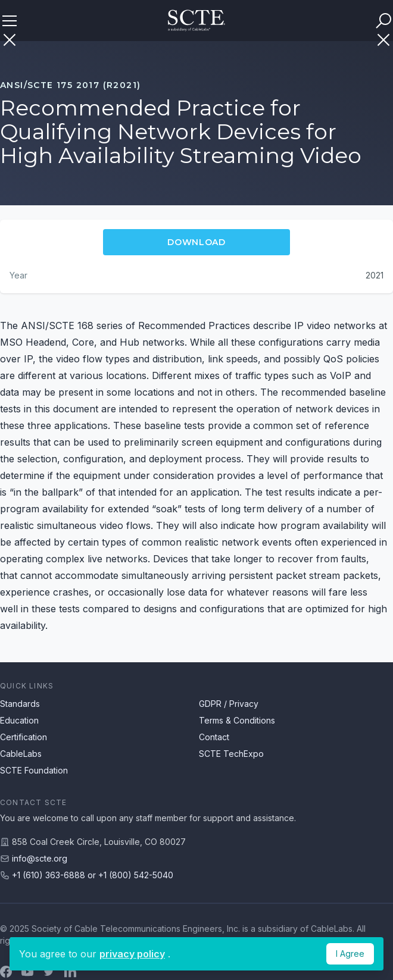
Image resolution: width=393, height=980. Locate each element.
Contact (214, 737)
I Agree (350, 954)
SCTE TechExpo (231, 754)
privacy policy (132, 954)
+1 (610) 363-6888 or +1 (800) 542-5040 (93, 875)
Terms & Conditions (237, 720)
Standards (20, 704)
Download (196, 242)
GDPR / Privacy (229, 704)
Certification (24, 737)
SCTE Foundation (34, 770)
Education (19, 720)
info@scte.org (40, 858)
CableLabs (21, 754)
